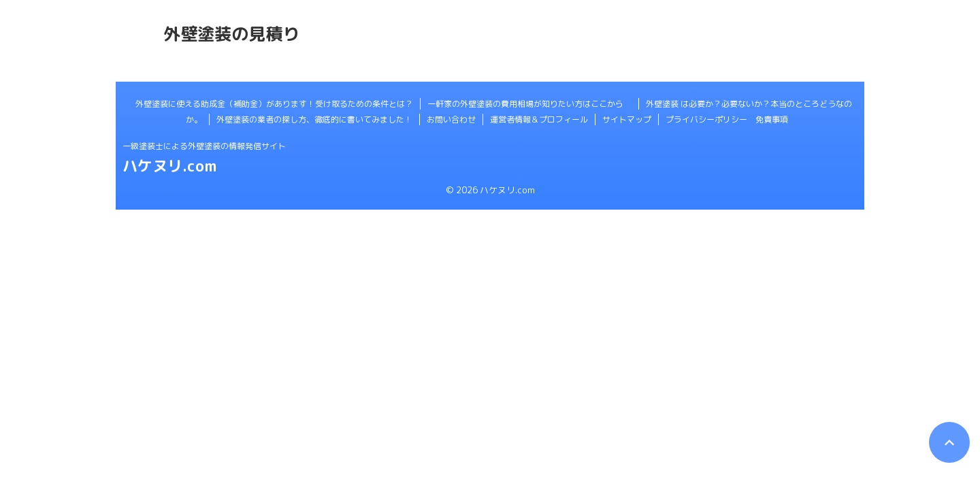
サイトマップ (627, 119)
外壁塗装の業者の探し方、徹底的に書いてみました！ (314, 119)
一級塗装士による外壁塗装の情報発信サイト (204, 146)
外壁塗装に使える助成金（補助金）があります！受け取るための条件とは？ (274, 104)
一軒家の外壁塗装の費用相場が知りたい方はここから (529, 104)
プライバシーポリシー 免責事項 (727, 119)
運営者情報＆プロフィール (539, 119)
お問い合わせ (451, 119)
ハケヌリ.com (169, 166)
